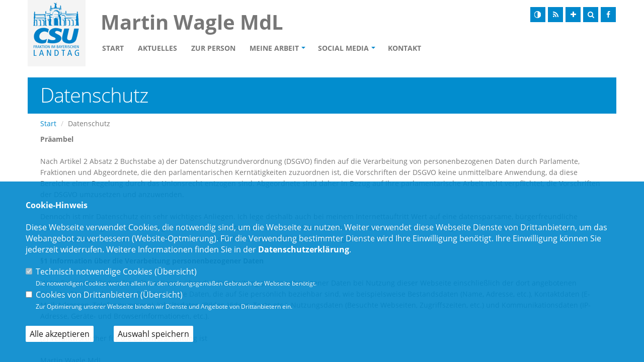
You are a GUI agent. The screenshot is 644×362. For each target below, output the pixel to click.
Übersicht (176, 271)
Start (113, 48)
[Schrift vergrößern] (573, 15)
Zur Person (213, 48)
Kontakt (405, 48)
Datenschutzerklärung (304, 249)
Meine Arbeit (274, 48)
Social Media (343, 48)
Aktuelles (157, 48)
